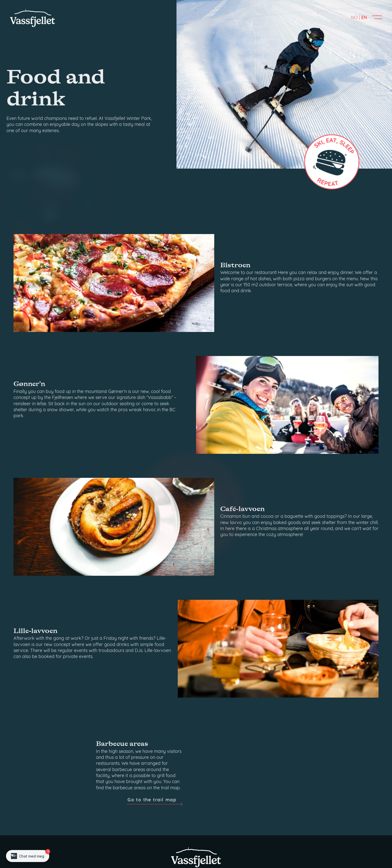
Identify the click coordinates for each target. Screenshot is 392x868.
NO (354, 18)
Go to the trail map (152, 846)
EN (364, 18)
